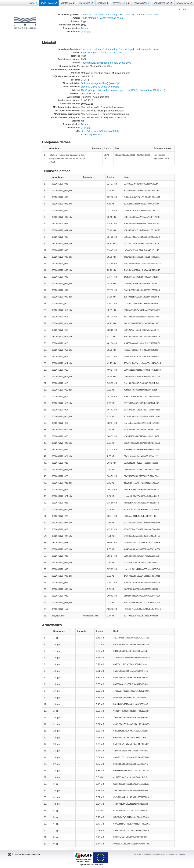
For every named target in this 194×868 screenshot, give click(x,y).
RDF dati (86, 135)
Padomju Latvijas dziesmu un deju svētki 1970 (106, 63)
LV (179, 9)
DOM (33, 3)
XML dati (97, 135)
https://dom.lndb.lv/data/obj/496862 (100, 131)
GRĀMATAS (68, 3)
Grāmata (86, 32)
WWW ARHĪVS (121, 3)
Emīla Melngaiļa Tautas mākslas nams (102, 18)
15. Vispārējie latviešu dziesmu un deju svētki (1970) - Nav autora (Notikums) (123, 90)
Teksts (84, 28)
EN (185, 9)
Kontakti (183, 854)
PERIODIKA (86, 3)
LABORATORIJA (163, 3)
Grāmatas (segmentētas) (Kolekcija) (101, 83)
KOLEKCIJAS (142, 3)
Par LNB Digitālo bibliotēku (146, 854)
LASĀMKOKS (184, 3)
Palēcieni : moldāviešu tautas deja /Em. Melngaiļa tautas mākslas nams (120, 15)
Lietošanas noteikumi (168, 854)
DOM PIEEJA (49, 3)
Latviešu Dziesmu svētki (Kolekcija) (100, 87)
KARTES (103, 3)
